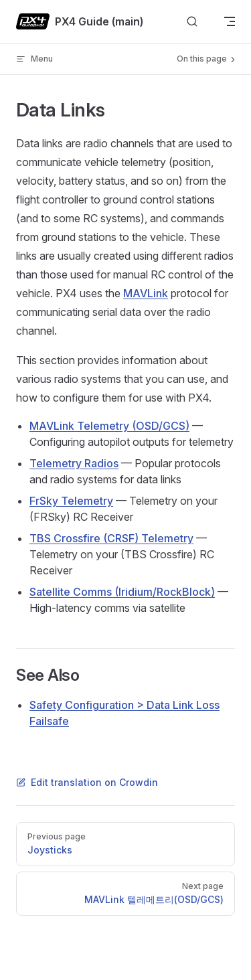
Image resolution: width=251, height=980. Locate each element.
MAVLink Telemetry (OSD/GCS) (109, 426)
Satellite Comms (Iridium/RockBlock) (122, 592)
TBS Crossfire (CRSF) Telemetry (111, 538)
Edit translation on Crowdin (87, 782)
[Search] (192, 22)
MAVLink (146, 293)
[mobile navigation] (230, 21)
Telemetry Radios (74, 463)
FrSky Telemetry (71, 501)
